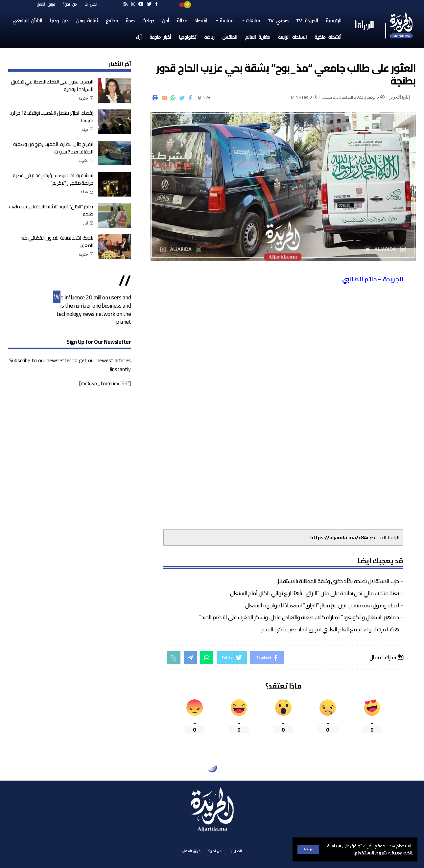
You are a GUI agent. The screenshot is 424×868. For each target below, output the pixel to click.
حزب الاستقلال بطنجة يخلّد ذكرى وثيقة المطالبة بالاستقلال (337, 581)
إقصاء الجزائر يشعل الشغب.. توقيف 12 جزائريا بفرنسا (51, 117)
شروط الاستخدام (370, 853)
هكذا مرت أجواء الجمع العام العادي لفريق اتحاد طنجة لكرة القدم (330, 629)
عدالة (84, 192)
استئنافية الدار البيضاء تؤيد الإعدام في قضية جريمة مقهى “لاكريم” (53, 179)
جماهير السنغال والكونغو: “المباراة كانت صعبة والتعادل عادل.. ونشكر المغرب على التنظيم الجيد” (299, 617)
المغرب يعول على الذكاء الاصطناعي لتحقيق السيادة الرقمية (52, 85)
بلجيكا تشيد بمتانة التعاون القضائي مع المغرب (57, 242)
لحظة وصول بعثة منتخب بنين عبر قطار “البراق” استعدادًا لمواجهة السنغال (322, 605)
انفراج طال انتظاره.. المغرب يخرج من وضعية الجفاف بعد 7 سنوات (53, 148)
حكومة (83, 98)
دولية (85, 129)
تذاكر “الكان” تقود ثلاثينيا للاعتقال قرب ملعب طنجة (51, 210)
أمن (85, 223)
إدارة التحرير (400, 97)
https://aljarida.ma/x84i (339, 537)
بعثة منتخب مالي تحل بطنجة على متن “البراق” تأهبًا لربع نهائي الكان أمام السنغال (314, 593)
